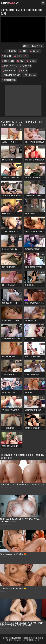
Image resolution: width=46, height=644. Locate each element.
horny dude (8, 61)
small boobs (29, 75)
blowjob (7, 56)
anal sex (11, 51)
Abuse (37, 640)
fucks (18, 56)
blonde (23, 51)
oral (20, 61)
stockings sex (9, 80)
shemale (23, 70)
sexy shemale (8, 70)
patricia (31, 61)
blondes (35, 51)
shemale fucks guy (11, 75)
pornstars (25, 66)
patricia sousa (9, 66)
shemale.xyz (10, 3)
